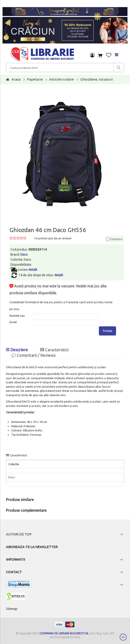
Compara (114, 239)
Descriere (17, 350)
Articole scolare (62, 79)
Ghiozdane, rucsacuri (96, 79)
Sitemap (12, 609)
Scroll (123, 637)
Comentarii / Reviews (34, 355)
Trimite (107, 331)
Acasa (16, 79)
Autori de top (19, 534)
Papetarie (35, 79)
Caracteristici (54, 350)
